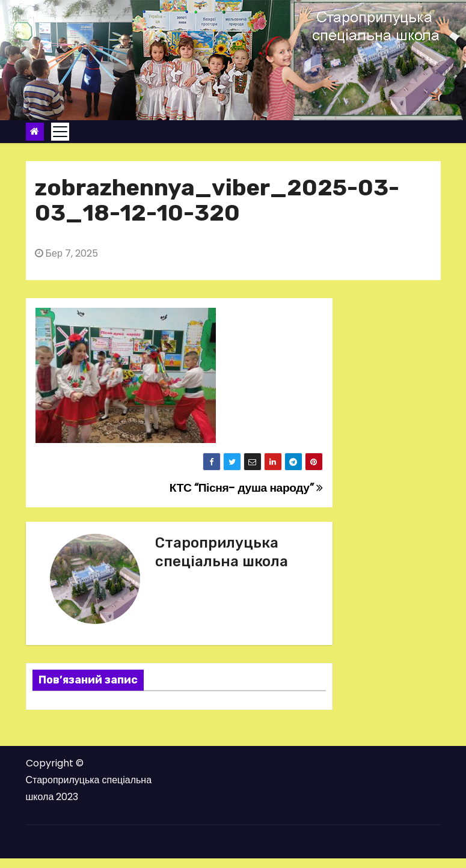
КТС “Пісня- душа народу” (246, 488)
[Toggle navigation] (60, 132)
